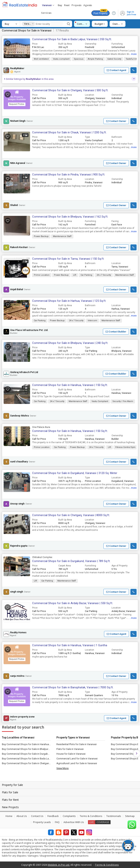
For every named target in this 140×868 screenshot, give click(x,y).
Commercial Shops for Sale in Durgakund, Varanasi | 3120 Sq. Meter (75, 473)
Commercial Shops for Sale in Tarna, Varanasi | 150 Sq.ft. (68, 259)
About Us (22, 816)
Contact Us (37, 816)
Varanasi (27, 24)
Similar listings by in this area (29, 79)
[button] (116, 70)
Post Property (101, 13)
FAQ (57, 822)
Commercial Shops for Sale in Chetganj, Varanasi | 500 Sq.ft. (70, 90)
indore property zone (22, 717)
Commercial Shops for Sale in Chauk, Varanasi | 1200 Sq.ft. (69, 132)
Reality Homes (18, 633)
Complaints (69, 816)
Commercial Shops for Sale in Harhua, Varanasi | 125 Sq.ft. (69, 301)
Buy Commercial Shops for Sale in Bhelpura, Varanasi (26, 749)
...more (133, 54)
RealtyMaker (17, 68)
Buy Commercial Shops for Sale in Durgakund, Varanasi (26, 754)
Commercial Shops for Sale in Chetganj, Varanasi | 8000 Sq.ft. (71, 515)
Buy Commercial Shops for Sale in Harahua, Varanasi (26, 744)
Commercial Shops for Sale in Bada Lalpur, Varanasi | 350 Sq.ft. (72, 39)
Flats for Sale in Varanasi (70, 749)
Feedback (53, 816)
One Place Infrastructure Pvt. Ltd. (29, 330)
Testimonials (114, 816)
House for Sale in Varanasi (71, 754)
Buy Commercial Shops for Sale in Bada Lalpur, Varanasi (26, 759)
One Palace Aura (41, 427)
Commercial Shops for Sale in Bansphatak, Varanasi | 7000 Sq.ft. (73, 687)
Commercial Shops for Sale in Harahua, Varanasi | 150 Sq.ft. (70, 385)
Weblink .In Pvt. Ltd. (59, 865)
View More (63, 768)
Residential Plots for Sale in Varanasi (77, 744)
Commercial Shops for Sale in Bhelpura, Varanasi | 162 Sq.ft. (70, 217)
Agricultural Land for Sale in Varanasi (77, 763)
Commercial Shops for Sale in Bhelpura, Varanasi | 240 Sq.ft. (70, 343)
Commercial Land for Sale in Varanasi (77, 759)
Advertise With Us (74, 822)
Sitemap (130, 816)
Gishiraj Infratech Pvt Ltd (24, 372)
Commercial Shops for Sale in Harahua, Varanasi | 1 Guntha (70, 645)
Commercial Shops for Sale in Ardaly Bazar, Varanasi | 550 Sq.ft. (72, 603)
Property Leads (42, 822)
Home (9, 816)
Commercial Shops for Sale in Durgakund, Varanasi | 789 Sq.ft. (71, 561)
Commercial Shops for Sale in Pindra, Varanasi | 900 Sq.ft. (69, 175)
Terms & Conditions (91, 816)
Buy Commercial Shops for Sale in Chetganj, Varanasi (26, 763)
